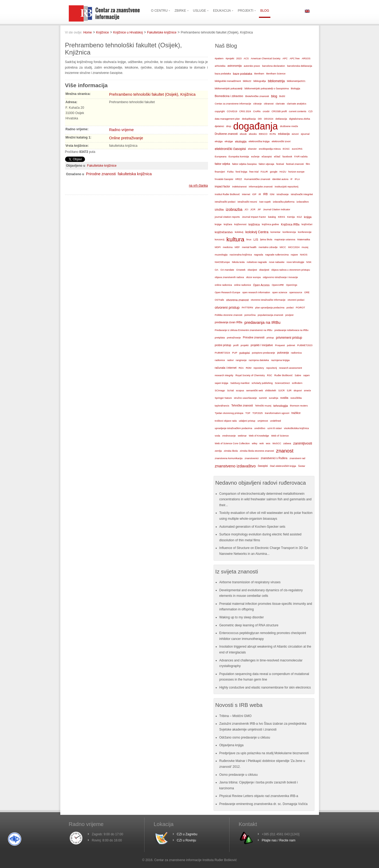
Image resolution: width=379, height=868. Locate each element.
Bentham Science (276, 74)
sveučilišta (296, 398)
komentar (276, 232)
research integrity (224, 375)
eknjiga (219, 141)
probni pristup (223, 345)
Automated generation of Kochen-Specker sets (252, 527)
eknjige (229, 141)
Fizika (230, 172)
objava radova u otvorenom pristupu (291, 270)
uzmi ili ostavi (275, 428)
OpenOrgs (292, 285)
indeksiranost (239, 187)
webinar (242, 436)
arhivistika (220, 66)
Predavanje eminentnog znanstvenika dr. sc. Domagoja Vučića (263, 804)
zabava (287, 443)
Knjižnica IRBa (290, 224)
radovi (230, 360)
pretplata (220, 337)
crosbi (266, 111)
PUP (235, 353)
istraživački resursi (247, 202)
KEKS (282, 217)
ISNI (272, 194)
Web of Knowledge (259, 436)
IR (260, 194)
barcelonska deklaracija (300, 66)
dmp (229, 126)
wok (262, 443)
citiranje (258, 104)
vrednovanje (229, 436)
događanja (255, 126)
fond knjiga (241, 172)
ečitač (277, 157)
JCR (253, 209)
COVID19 (232, 111)
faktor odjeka (223, 164)
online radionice (242, 285)
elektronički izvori (281, 141)
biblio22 (247, 81)
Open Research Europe (228, 292)
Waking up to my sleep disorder (242, 617)
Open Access (261, 285)
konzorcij (220, 240)
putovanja (283, 353)
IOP (254, 194)
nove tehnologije (295, 262)
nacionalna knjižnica (241, 255)
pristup (270, 338)
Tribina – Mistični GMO (236, 716)
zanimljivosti (303, 443)
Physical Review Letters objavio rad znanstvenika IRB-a (259, 796)
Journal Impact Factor (254, 217)
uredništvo (260, 428)
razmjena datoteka (259, 360)
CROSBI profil (279, 111)
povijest (289, 315)
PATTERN (247, 307)
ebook (243, 134)
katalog (272, 217)
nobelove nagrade (257, 262)
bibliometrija (276, 81)
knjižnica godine (270, 224)
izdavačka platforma (284, 202)
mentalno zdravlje (268, 247)
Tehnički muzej (263, 406)
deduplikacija (249, 119)
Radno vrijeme (122, 130)
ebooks (253, 134)
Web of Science (280, 436)
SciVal (230, 391)
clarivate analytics (297, 104)
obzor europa (253, 277)
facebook (288, 157)
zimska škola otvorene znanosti (257, 451)
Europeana (221, 157)
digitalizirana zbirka (300, 119)
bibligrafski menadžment (228, 81)
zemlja (218, 451)
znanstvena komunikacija (229, 458)
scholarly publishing (262, 383)
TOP (248, 413)
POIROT (301, 308)
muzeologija (221, 255)
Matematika (304, 240)
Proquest (280, 345)
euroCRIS (297, 149)
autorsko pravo (252, 66)
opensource (296, 292)
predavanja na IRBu (262, 322)
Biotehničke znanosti (257, 96)
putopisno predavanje (264, 353)
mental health (249, 247)
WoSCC (277, 443)
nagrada (258, 255)
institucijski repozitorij (286, 186)
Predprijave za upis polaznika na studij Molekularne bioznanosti (264, 753)
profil (236, 345)
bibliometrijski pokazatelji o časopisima (267, 88)
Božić (282, 96)
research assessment (291, 368)
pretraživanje (234, 338)
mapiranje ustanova (285, 240)
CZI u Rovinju (187, 840)
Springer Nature (223, 398)
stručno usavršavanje (245, 398)
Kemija (291, 217)
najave (294, 255)
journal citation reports (227, 217)
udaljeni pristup (247, 421)
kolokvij (239, 232)
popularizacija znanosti (270, 315)
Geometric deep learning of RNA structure (249, 625)
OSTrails (220, 300)
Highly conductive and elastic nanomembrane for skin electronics (265, 687)
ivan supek (265, 202)
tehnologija (281, 406)
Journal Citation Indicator (276, 209)
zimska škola (231, 451)
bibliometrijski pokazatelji (229, 88)
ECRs (273, 134)
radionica (296, 353)
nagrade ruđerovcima (277, 255)
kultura (235, 239)
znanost (285, 451)
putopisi (244, 353)
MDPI (218, 247)
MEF (237, 247)
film (308, 164)
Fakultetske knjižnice (162, 32)
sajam (306, 375)
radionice (220, 360)
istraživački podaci (225, 202)
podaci (290, 308)
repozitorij (272, 368)
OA (217, 270)
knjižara (228, 224)
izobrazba (234, 209)
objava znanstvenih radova (229, 277)
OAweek (241, 270)
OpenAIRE (278, 285)
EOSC (286, 149)
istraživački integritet (302, 194)
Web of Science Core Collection (232, 443)
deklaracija (281, 119)
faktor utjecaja (266, 164)
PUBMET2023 (305, 345)
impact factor (223, 186)
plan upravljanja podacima (270, 307)
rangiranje (241, 360)
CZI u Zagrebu (187, 834)
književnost (240, 224)
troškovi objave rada (226, 421)
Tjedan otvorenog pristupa (229, 413)
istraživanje (283, 194)
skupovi (298, 391)
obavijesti (264, 270)
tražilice (296, 413)
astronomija (235, 66)
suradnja (273, 398)
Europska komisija (239, 156)
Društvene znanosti (226, 134)
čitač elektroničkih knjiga (283, 466)
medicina (228, 247)
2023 (239, 58)
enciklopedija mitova (270, 149)
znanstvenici (252, 458)
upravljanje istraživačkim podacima (234, 428)
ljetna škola (266, 240)
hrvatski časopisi (224, 179)
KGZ (299, 217)
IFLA (297, 179)
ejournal (305, 134)
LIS (256, 240)
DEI (260, 119)
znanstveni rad (297, 458)
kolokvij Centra (257, 232)
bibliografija (260, 81)
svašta (284, 398)
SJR (289, 391)
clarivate (280, 104)
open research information (256, 292)
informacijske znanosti (261, 187)
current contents (298, 111)
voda (218, 436)
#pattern (219, 58)
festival (280, 164)
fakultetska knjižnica (135, 174)
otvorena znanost (238, 300)
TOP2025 (257, 413)
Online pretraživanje (126, 138)
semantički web (255, 391)
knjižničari (307, 224)
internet (246, 194)
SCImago (220, 391)
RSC (270, 375)
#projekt (230, 58)
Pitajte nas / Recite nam (279, 840)
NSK (309, 262)
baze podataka (242, 74)
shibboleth (271, 391)
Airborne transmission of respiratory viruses (250, 582)
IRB (265, 194)
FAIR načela (301, 157)
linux (249, 240)
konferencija (289, 232)
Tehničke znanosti (242, 406)
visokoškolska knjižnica (296, 428)
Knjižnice (103, 32)
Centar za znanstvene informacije (233, 104)
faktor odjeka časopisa (244, 164)
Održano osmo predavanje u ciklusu (245, 737)
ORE (307, 292)
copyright (220, 111)
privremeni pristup (289, 338)
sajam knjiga (222, 383)
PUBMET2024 (223, 353)
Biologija (295, 89)
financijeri (220, 172)
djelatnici (220, 126)
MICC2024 (294, 247)
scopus (240, 390)
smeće (307, 391)
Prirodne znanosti (101, 174)
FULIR (264, 172)
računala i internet (226, 368)
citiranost (269, 104)
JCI (246, 209)
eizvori (295, 134)
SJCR (282, 391)
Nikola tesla (238, 262)
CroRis (257, 111)
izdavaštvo (303, 202)
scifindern (297, 383)
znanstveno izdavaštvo (235, 466)
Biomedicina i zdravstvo (229, 96)
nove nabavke (277, 262)
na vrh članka (198, 186)
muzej (305, 247)
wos (268, 443)
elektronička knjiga (259, 141)
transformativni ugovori (277, 413)
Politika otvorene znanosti (229, 315)
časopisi (263, 466)
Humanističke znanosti (257, 179)
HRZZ (239, 179)
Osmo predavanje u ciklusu (239, 775)
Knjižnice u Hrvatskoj (128, 32)
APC (285, 58)
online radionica (223, 285)
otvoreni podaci (296, 300)
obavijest (252, 270)
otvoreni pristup (227, 307)
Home (88, 32)
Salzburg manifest (240, 383)
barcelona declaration (274, 66)
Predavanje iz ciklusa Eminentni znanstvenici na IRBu (244, 330)
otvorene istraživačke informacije (268, 300)
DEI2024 (269, 119)
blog (274, 96)
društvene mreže (289, 126)
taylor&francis (222, 406)
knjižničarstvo (224, 232)
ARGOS (306, 58)
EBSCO (263, 134)
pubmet (291, 345)
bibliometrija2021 (296, 81)
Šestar (302, 466)
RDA (241, 368)
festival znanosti (295, 164)
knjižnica (254, 224)
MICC (283, 247)
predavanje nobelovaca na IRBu (291, 330)
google (274, 172)
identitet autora (280, 179)
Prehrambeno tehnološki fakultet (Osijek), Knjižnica (152, 94)
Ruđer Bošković (284, 375)
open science (280, 292)
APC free (295, 58)
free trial (254, 172)
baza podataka (223, 74)
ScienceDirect (282, 383)
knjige (218, 224)
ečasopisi (267, 157)
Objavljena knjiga (231, 745)
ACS (246, 58)
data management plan (227, 119)
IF (291, 179)
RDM (249, 368)
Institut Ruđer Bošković (227, 194)
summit (263, 398)
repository (259, 368)
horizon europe (297, 172)
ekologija (241, 141)
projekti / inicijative (262, 345)
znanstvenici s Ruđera (274, 458)
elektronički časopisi (230, 149)
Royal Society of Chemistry (250, 375)
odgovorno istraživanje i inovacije (280, 277)
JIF (259, 209)
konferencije (305, 232)
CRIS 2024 (245, 111)
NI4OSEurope (222, 262)
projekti (245, 345)
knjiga (308, 217)
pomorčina (250, 315)
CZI (310, 111)
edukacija (284, 134)
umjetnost (263, 421)
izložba (219, 209)
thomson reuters (299, 406)
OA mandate (227, 270)
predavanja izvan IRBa (229, 322)
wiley (255, 443)
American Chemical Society (265, 58)
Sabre (298, 375)
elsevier (252, 149)
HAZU (283, 172)
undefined (276, 421)
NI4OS (304, 255)
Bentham (259, 74)
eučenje (255, 157)
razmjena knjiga (280, 360)
